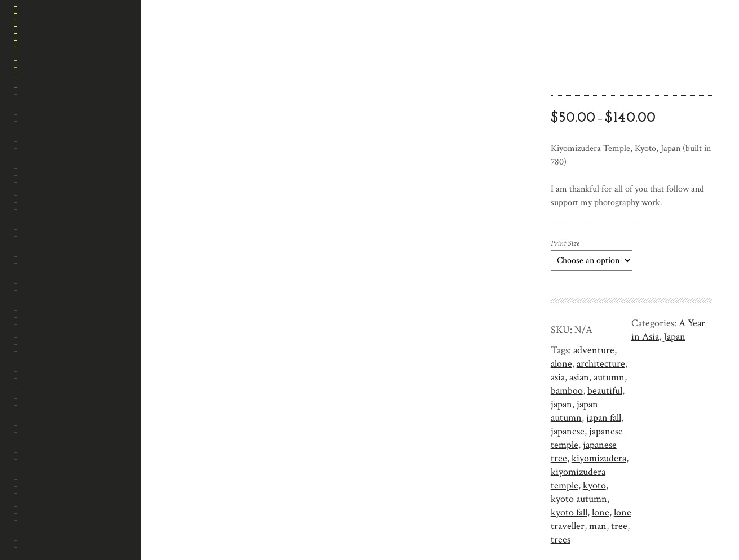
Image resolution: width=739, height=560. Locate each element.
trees (561, 539)
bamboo (567, 391)
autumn (609, 377)
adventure (594, 350)
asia (558, 377)
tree (619, 526)
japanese (568, 431)
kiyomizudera (599, 458)
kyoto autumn (579, 499)
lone (601, 512)
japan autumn (574, 411)
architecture (601, 364)
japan (561, 404)
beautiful (605, 391)
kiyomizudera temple (578, 479)
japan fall (604, 418)
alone (561, 364)
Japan (674, 337)
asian (579, 377)
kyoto (594, 485)
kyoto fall (569, 512)
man (598, 526)
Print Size (565, 243)
